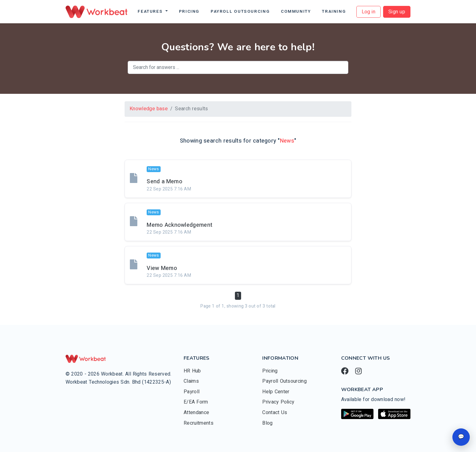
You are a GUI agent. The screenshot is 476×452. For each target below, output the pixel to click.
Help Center (276, 392)
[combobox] (238, 67)
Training (334, 11)
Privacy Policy (278, 402)
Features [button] (151, 11)
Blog (267, 423)
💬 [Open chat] (461, 437)
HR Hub (192, 371)
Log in (369, 12)
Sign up (397, 12)
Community (296, 11)
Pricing (189, 11)
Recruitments (199, 423)
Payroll (192, 392)
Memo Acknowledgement (179, 225)
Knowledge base (149, 109)
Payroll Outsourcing (240, 11)
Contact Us (275, 413)
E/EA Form (196, 402)
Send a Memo (165, 182)
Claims (191, 381)
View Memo (162, 268)
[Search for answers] (238, 67)
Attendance (196, 413)
